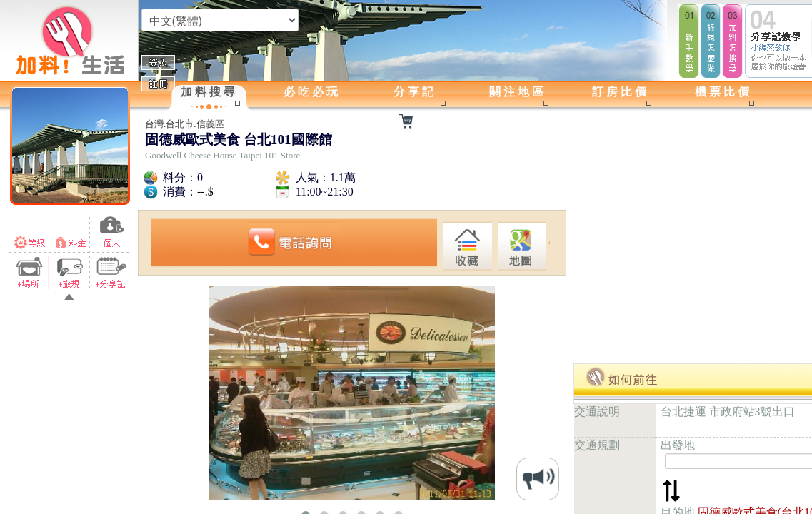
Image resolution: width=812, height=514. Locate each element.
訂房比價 (621, 92)
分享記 (415, 92)
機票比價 (723, 92)
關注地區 (518, 92)
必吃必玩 (312, 92)
